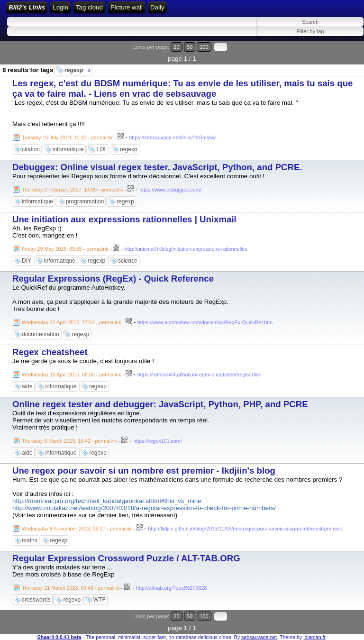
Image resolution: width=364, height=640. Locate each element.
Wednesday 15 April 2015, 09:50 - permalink (72, 375)
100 (204, 47)
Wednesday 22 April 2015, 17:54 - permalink (72, 322)
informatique (68, 149)
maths (30, 540)
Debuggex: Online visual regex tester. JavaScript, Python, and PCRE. (157, 167)
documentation (41, 334)
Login (60, 7)
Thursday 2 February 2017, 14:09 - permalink (73, 190)
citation (31, 149)
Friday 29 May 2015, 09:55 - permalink (65, 249)
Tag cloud (89, 7)
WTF (100, 600)
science (128, 261)
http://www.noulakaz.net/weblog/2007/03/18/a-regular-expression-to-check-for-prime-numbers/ (144, 508)
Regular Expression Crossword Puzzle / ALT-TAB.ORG (126, 558)
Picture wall (127, 7)
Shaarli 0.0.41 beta (59, 637)
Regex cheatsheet (50, 352)
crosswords (36, 600)
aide (27, 386)
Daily (157, 7)
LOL (102, 149)
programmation (85, 201)
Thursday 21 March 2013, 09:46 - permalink (71, 588)
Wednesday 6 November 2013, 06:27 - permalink (77, 529)
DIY (27, 261)
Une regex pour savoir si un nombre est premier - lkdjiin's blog (144, 471)
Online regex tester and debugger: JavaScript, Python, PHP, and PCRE (160, 404)
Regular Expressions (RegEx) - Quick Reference (113, 279)
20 (176, 47)
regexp (77, 70)
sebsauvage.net (259, 637)
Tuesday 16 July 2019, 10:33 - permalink (67, 137)
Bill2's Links (27, 7)
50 (190, 47)
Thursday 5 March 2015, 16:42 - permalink (69, 441)
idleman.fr (314, 637)
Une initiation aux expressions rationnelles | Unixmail (124, 219)
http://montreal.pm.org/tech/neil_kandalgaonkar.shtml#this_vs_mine (107, 501)
